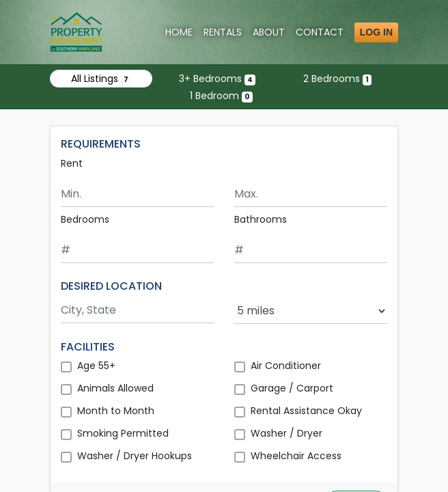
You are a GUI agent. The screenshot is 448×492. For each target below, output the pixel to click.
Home (179, 32)
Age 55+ (96, 366)
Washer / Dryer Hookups (135, 456)
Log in (376, 32)
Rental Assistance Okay (306, 411)
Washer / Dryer (286, 433)
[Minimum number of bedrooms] (137, 250)
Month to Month (116, 411)
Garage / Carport (292, 388)
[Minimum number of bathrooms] (311, 250)
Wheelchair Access (296, 456)
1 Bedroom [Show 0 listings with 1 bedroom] (221, 96)
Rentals (223, 32)
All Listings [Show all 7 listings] (101, 79)
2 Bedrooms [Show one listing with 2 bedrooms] (337, 79)
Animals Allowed (115, 388)
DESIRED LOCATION (111, 286)
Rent (72, 163)
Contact (320, 32)
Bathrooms (261, 219)
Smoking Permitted (123, 433)
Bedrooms (85, 219)
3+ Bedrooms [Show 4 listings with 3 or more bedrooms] (217, 79)
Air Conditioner (286, 366)
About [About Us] (269, 32)
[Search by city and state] (137, 311)
